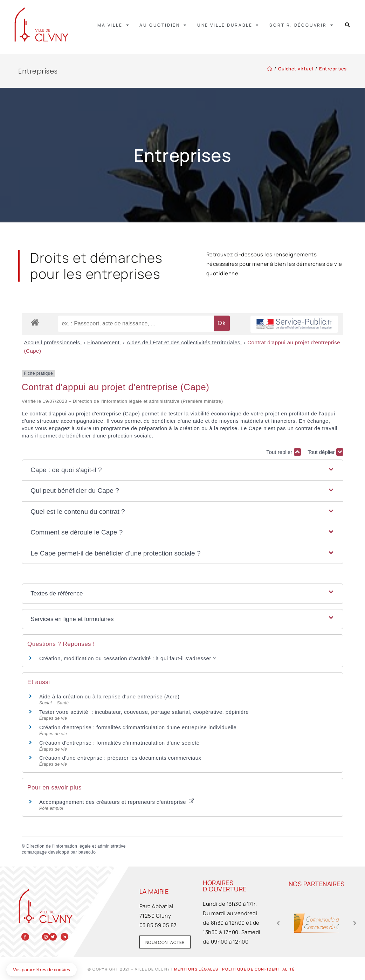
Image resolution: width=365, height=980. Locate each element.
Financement (104, 342)
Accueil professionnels (53, 342)
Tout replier (283, 452)
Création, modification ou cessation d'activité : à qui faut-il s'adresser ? (128, 658)
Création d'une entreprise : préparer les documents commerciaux (120, 758)
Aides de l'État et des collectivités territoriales (184, 342)
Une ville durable (228, 25)
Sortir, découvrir (302, 25)
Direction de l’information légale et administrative (76, 846)
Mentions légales (196, 969)
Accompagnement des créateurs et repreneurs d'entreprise (117, 802)
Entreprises (333, 69)
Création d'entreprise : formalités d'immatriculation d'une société (119, 743)
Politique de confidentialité (258, 969)
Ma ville (113, 25)
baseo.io (87, 852)
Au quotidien (163, 25)
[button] (348, 25)
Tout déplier (325, 452)
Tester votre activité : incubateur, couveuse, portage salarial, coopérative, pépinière (144, 712)
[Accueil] (270, 69)
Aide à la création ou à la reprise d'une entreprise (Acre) (109, 696)
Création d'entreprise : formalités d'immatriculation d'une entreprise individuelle (138, 727)
